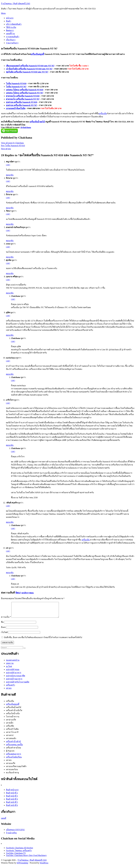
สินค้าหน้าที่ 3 (12, 799)
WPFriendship (22, 866)
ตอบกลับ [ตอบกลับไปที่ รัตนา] (10, 224)
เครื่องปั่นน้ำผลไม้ (37, 122)
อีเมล (3, 630)
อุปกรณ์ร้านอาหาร (14, 682)
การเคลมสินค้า (13, 37)
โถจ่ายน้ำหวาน (13, 720)
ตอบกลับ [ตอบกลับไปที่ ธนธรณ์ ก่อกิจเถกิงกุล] (10, 241)
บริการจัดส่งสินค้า (14, 24)
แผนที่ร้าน (10, 34)
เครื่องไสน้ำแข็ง (13, 716)
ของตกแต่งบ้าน (13, 663)
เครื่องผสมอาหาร (14, 757)
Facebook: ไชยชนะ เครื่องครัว (19, 854)
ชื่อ (2, 625)
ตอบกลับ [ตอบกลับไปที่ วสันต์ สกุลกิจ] (10, 522)
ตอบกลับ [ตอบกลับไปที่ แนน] (10, 257)
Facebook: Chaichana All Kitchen (19, 851)
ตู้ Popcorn (10, 754)
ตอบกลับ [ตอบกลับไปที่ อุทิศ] (10, 335)
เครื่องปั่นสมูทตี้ (37, 54)
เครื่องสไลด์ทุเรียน (14, 760)
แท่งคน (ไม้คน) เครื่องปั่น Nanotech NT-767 (25, 93)
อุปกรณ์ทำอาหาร (14, 676)
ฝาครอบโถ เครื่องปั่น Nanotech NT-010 (23, 96)
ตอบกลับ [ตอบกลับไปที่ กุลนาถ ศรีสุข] (10, 293)
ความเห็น (6, 620)
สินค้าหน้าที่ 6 (12, 808)
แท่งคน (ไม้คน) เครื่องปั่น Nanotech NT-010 (25, 90)
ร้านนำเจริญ (11, 836)
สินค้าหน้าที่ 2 (12, 796)
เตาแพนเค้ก (11, 741)
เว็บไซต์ (4, 635)
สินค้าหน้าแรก (12, 793)
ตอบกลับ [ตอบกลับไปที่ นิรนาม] (10, 191)
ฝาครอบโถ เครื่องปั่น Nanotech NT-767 (23, 99)
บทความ (10, 666)
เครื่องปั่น (103, 113)
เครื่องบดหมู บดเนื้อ (14, 748)
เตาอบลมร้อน (12, 772)
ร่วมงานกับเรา (12, 43)
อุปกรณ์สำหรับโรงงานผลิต (18, 685)
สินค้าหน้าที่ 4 (12, 802)
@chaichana (26, 127)
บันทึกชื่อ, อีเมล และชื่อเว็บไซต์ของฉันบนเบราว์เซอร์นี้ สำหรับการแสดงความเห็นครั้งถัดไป (43, 640)
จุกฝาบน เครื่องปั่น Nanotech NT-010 (22, 102)
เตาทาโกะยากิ (12, 735)
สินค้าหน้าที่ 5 (12, 805)
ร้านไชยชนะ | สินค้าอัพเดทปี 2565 (16, 4)
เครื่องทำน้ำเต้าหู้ (13, 744)
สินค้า (9, 21)
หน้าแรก (10, 18)
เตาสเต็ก (10, 726)
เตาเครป (10, 738)
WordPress (44, 866)
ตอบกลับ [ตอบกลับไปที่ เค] (10, 573)
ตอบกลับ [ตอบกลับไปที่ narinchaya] (10, 374)
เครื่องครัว (10, 688)
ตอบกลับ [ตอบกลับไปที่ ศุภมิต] (10, 273)
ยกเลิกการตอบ (28, 593)
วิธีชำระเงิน (11, 27)
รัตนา (18, 593)
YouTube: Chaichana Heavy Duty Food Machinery (26, 858)
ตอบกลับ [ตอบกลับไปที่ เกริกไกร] (10, 445)
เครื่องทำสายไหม (14, 751)
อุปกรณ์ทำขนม (13, 672)
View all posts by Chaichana (12, 143)
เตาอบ (9, 691)
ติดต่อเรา (10, 30)
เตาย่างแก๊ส (11, 723)
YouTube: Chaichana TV (16, 856)
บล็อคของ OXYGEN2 (15, 833)
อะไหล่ (9, 669)
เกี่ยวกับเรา (11, 40)
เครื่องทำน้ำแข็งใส (14, 713)
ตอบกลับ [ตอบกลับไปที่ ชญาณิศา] (10, 175)
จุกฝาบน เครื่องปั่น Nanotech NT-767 (22, 105)
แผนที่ (4, 821)
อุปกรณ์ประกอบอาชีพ (16, 679)
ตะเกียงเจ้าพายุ (12, 776)
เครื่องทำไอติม (12, 732)
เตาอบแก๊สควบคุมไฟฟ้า (16, 769)
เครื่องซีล (10, 729)
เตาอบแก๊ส (11, 766)
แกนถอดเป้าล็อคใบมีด (16, 108)
